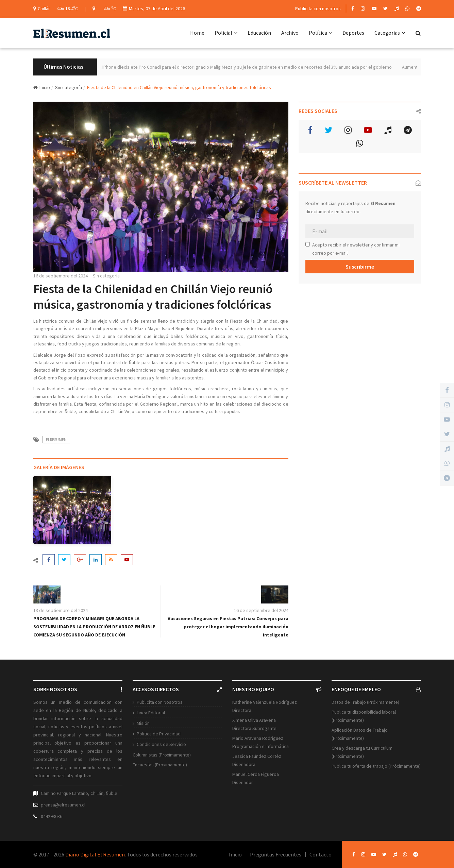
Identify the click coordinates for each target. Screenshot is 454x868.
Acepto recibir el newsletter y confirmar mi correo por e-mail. (352, 249)
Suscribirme (360, 267)
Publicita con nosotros (318, 8)
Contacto (321, 854)
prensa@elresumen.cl (63, 805)
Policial (226, 33)
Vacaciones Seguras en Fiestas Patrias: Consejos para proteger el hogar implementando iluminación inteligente (228, 627)
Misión (143, 723)
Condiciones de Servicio (161, 744)
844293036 (52, 816)
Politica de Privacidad (159, 734)
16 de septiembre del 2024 (61, 276)
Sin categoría (69, 87)
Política (321, 33)
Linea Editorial (151, 713)
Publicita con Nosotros (160, 702)
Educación (259, 33)
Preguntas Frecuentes (276, 854)
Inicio (42, 87)
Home (197, 33)
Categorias (390, 33)
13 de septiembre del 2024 (61, 610)
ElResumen (56, 439)
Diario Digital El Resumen (95, 854)
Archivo (290, 33)
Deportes (353, 33)
